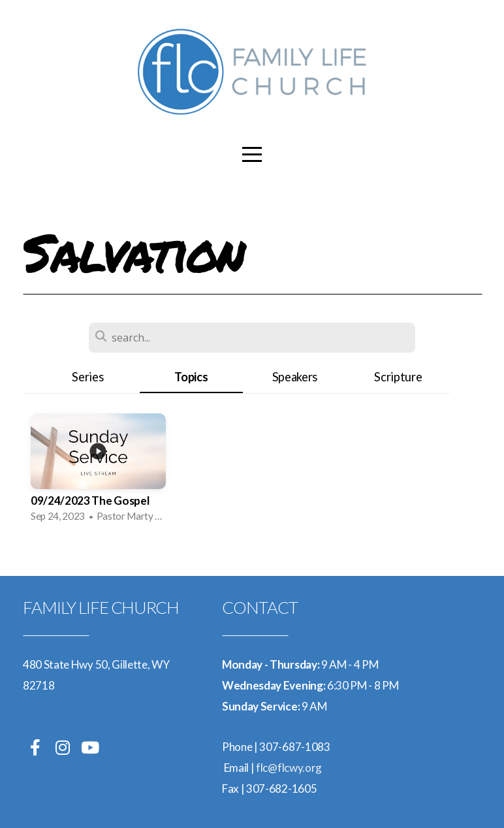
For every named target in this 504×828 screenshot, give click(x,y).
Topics (191, 377)
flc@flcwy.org (289, 768)
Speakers (295, 377)
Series (87, 377)
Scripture (398, 377)
